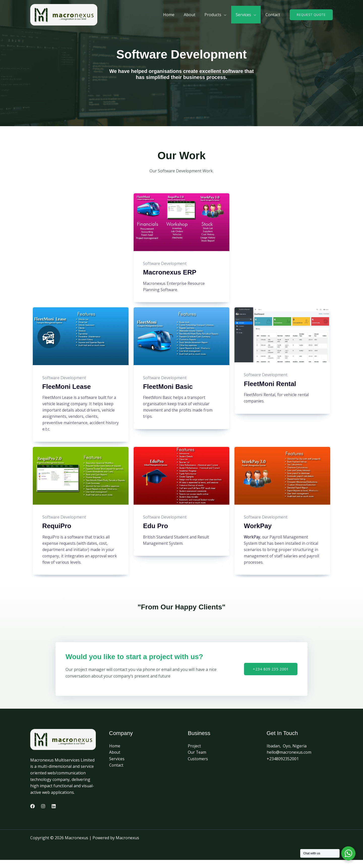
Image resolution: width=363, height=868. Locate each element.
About (115, 760)
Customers (198, 767)
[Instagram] (43, 814)
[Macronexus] (64, 14)
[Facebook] (33, 814)
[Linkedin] (54, 814)
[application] (227, 15)
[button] (311, 15)
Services (117, 767)
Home (115, 754)
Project (194, 754)
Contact (116, 773)
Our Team (197, 760)
